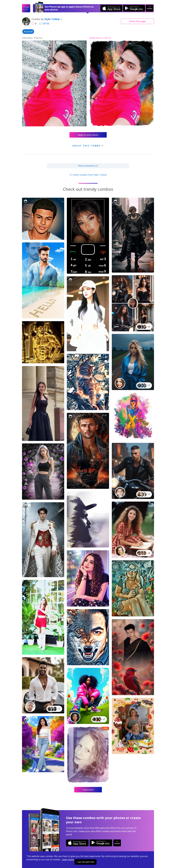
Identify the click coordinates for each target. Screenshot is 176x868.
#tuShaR (28, 32)
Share (137, 21)
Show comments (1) (88, 166)
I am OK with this (86, 862)
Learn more (68, 859)
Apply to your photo (88, 135)
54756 (44, 23)
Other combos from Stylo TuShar (88, 175)
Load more (88, 790)
